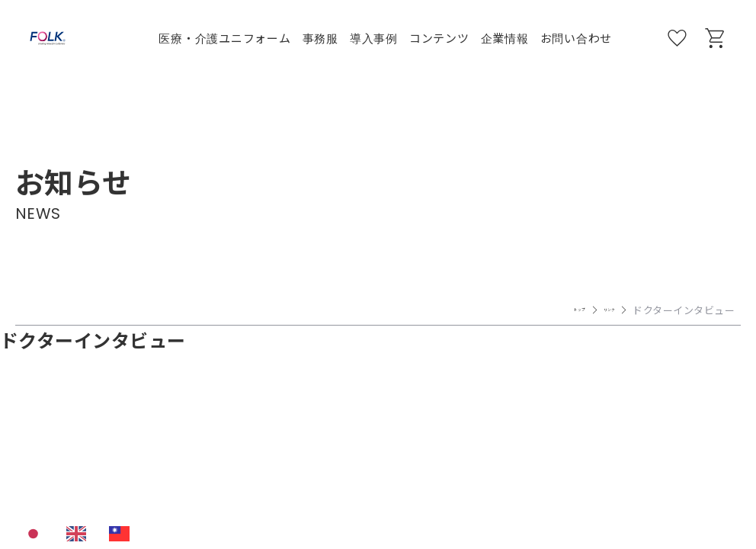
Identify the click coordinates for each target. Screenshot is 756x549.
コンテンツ (439, 38)
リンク (600, 310)
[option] (80, 534)
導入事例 (374, 38)
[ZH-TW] (123, 534)
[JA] (37, 534)
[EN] (80, 534)
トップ (551, 310)
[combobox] (37, 534)
